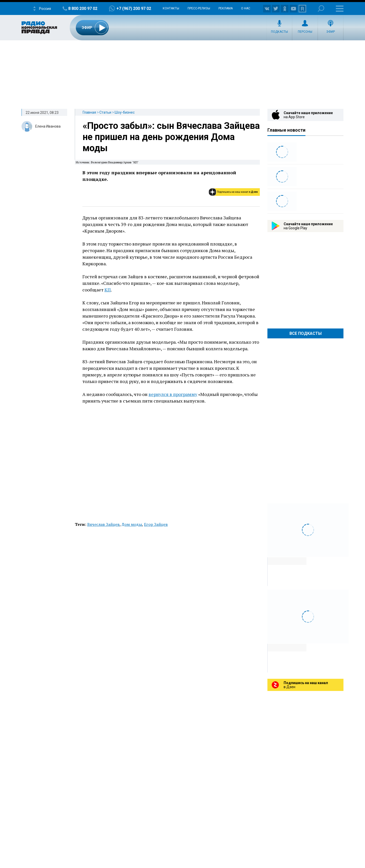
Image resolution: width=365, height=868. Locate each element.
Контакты (171, 8)
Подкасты (279, 32)
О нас (246, 8)
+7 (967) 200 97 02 (134, 8)
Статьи (105, 112)
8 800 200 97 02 (83, 8)
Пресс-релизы (199, 8)
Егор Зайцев (156, 524)
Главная (89, 112)
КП (108, 290)
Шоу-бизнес (125, 112)
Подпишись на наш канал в (237, 192)
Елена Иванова (48, 126)
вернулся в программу (173, 394)
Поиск (321, 8)
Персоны (305, 32)
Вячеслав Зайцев (103, 524)
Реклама (226, 8)
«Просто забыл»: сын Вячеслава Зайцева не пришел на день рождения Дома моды (171, 137)
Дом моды (132, 524)
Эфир (331, 32)
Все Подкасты (306, 333)
